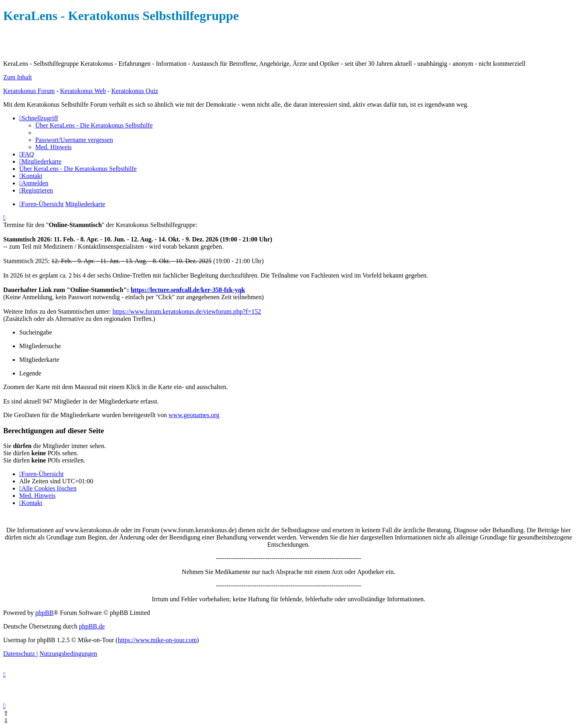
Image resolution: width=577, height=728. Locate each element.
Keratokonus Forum (29, 91)
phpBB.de (92, 626)
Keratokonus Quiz (135, 91)
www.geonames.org (194, 415)
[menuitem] (94, 125)
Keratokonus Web (83, 91)
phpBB (44, 613)
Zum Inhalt (18, 77)
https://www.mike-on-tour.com (157, 640)
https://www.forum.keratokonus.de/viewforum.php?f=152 (187, 311)
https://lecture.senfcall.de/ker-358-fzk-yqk (188, 290)
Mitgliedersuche (40, 346)
